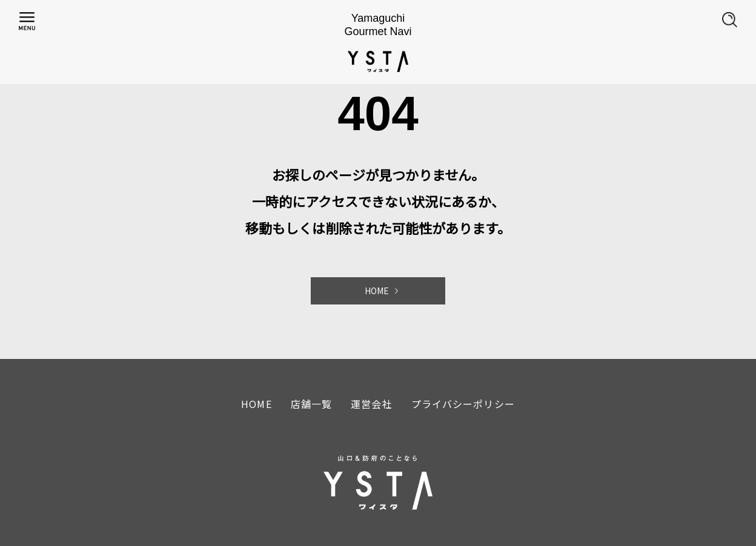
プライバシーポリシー (463, 404)
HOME (377, 291)
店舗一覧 (311, 404)
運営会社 (371, 404)
